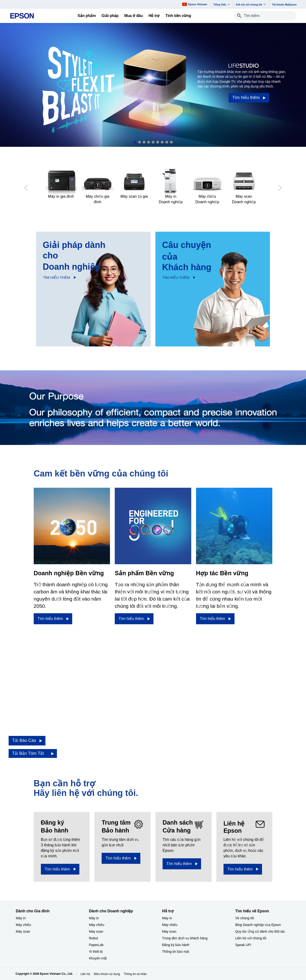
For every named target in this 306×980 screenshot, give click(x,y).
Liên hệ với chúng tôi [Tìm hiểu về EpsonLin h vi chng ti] (251, 938)
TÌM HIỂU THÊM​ (57, 277)
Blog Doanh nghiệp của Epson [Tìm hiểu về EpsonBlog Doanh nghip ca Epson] (258, 925)
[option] (153, 85)
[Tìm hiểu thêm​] (53, 619)
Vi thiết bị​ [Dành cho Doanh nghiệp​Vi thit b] (96, 952)
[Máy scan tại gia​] (134, 184)
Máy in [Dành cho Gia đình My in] (21, 918)
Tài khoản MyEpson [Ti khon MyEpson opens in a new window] (284, 5)
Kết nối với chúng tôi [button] (251, 4)
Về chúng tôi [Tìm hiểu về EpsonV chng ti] (245, 918)
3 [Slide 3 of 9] (144, 142)
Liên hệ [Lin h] (85, 974)
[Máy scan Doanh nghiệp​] (244, 187)
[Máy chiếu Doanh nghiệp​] (207, 187)
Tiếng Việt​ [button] (222, 4)
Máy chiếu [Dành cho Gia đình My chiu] (23, 925)
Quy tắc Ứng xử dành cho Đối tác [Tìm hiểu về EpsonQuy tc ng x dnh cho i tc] (260, 931)
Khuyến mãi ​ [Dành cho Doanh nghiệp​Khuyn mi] (98, 958)
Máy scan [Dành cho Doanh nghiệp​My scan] (96, 931)
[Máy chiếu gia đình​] (98, 187)
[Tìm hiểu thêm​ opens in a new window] (60, 869)
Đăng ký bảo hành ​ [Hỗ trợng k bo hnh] (176, 945)
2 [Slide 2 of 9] (139, 142)
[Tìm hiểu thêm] (249, 98)
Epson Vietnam (195, 4)
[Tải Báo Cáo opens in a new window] (27, 741)
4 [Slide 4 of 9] (149, 142)
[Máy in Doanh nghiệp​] (171, 187)
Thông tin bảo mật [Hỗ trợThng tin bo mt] (176, 952)
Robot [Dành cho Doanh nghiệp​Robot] (93, 938)
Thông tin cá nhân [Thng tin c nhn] (135, 974)
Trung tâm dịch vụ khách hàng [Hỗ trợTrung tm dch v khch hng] (185, 938)
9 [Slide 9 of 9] (171, 142)
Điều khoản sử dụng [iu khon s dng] (107, 974)
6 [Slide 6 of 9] (158, 142)
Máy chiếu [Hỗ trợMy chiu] (170, 925)
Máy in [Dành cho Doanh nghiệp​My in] (94, 918)
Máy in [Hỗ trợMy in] (167, 918)
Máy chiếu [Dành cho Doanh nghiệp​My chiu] (97, 925)
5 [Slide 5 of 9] (153, 142)
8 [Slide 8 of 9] (167, 142)
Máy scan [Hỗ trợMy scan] (169, 931)
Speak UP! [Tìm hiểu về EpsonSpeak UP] (243, 945)
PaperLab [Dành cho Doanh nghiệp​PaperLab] (96, 945)
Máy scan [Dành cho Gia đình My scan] (23, 931)
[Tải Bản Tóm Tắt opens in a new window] (33, 754)
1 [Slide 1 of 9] (135, 142)
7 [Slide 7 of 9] (162, 142)
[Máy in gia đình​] (61, 184)
